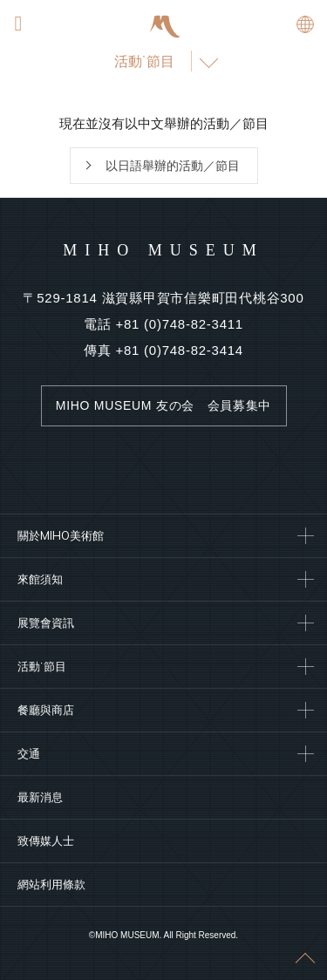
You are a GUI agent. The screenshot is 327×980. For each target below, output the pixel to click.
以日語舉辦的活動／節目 (173, 166)
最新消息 (40, 797)
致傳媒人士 (46, 840)
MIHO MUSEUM (163, 250)
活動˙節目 (144, 61)
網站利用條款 (51, 884)
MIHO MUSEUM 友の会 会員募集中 (163, 405)
